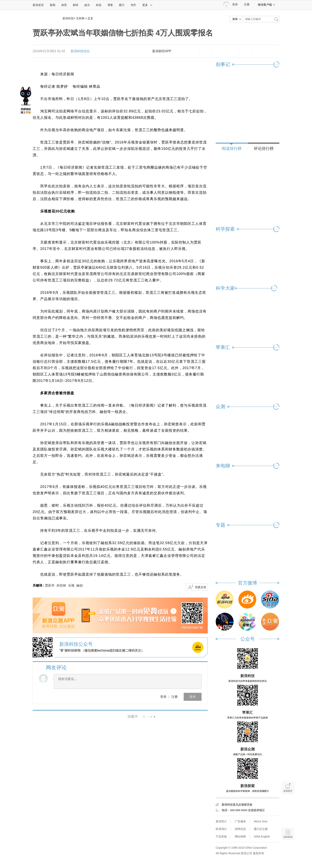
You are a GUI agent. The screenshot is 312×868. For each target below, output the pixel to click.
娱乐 (87, 5)
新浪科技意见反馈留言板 (237, 805)
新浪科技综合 (80, 51)
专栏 (133, 5)
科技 (99, 5)
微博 (220, 51)
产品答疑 (221, 837)
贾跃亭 (50, 585)
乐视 (71, 585)
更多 (147, 5)
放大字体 (193, 51)
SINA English (262, 837)
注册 (247, 4)
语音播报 (288, 818)
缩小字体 (180, 51)
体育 (64, 5)
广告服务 (240, 821)
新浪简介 (221, 821)
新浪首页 (38, 5)
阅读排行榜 (232, 148)
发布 (193, 697)
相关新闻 (46, 717)
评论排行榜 (264, 148)
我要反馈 (201, 587)
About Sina (261, 821)
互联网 (80, 18)
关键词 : (39, 585)
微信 (233, 51)
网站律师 (240, 837)
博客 (110, 5)
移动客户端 (267, 5)
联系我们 (221, 829)
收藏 (206, 51)
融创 (80, 585)
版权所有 (258, 853)
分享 (246, 51)
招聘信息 (240, 829)
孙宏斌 (61, 585)
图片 (122, 5)
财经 (76, 5)
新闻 (53, 5)
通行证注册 (261, 829)
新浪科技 (68, 18)
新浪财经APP (162, 51)
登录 (163, 697)
